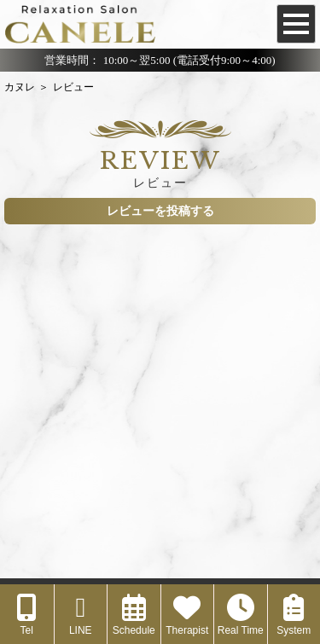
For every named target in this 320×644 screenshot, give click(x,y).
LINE (81, 615)
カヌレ (20, 87)
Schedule (134, 615)
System (294, 615)
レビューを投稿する (160, 211)
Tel (26, 615)
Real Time (241, 615)
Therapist (187, 615)
